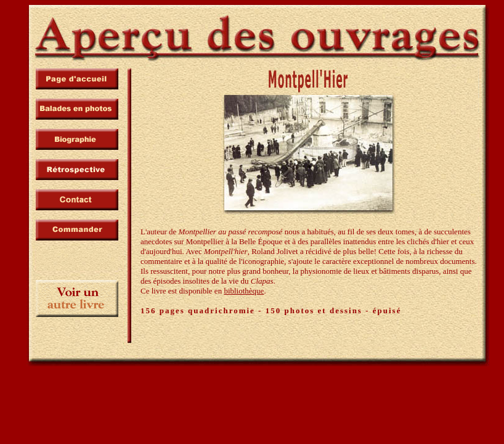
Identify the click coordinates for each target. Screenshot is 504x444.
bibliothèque (244, 291)
